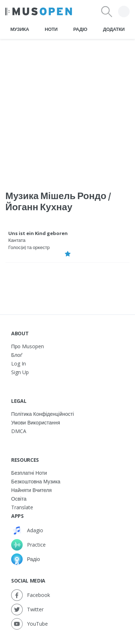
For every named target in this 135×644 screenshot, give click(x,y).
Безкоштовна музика (36, 481)
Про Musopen (28, 346)
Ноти (51, 29)
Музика (20, 29)
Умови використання (36, 422)
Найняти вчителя (31, 490)
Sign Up (20, 372)
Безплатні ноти (29, 473)
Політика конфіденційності (42, 414)
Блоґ (17, 355)
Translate (22, 507)
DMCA (19, 431)
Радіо (80, 29)
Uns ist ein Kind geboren (38, 233)
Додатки (114, 29)
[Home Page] (39, 11)
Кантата (17, 240)
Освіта (19, 499)
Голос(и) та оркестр (29, 247)
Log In (19, 364)
